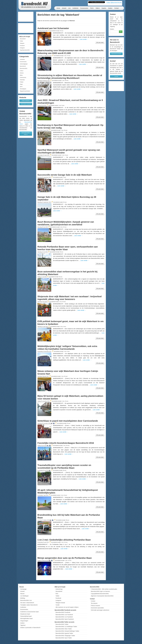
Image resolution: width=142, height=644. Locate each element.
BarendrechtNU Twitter (62, 624)
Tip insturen (94, 603)
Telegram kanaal (60, 603)
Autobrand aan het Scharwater (53, 28)
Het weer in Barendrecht (27, 603)
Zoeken (110, 8)
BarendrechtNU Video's (26, 134)
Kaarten (104, 8)
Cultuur (22, 71)
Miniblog (23, 598)
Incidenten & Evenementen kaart (29, 612)
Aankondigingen (24, 64)
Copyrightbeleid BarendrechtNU (100, 594)
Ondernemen (23, 78)
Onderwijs (22, 80)
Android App (59, 589)
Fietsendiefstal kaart (26, 616)
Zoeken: (112, 29)
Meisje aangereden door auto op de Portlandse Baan (65, 558)
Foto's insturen (26, 101)
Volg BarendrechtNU (25, 50)
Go (121, 32)
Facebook (22, 46)
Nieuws (22, 594)
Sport (21, 87)
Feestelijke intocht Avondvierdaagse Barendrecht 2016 (66, 443)
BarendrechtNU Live (26, 600)
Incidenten (75, 8)
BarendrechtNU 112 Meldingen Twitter (66, 627)
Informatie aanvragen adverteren (100, 610)
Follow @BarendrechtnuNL (114, 3)
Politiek (22, 82)
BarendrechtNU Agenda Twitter (64, 633)
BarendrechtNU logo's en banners (100, 591)
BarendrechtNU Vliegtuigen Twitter (65, 636)
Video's (98, 8)
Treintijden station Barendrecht (29, 605)
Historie (22, 73)
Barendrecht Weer (116, 54)
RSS (57, 594)
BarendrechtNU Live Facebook (64, 615)
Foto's (92, 8)
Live (69, 8)
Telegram (22, 43)
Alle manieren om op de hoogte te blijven (67, 607)
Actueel (64, 8)
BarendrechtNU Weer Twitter (64, 629)
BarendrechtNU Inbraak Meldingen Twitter (67, 631)
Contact (116, 8)
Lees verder (84, 39)
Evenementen (84, 8)
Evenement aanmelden (97, 608)
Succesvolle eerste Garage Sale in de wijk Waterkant (65, 175)
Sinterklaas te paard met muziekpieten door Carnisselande (68, 421)
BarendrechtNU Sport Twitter (64, 638)
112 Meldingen (24, 596)
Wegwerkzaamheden (25, 91)
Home (58, 8)
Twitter (21, 41)
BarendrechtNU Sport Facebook (65, 619)
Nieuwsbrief (23, 39)
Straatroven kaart (25, 614)
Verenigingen (23, 89)
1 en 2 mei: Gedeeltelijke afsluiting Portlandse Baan (64, 540)
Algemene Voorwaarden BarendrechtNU (102, 596)
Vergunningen (24, 621)
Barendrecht (23, 66)
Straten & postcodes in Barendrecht (30, 628)
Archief (116, 76)
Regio (21, 84)
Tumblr (58, 605)
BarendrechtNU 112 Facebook (64, 617)
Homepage (23, 589)
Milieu (21, 75)
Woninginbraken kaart (26, 618)
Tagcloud (23, 625)
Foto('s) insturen (95, 606)
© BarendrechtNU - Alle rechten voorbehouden (104, 589)
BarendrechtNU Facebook (63, 612)
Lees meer (100, 42)
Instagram (22, 48)
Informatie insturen (26, 104)
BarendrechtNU (24, 68)
